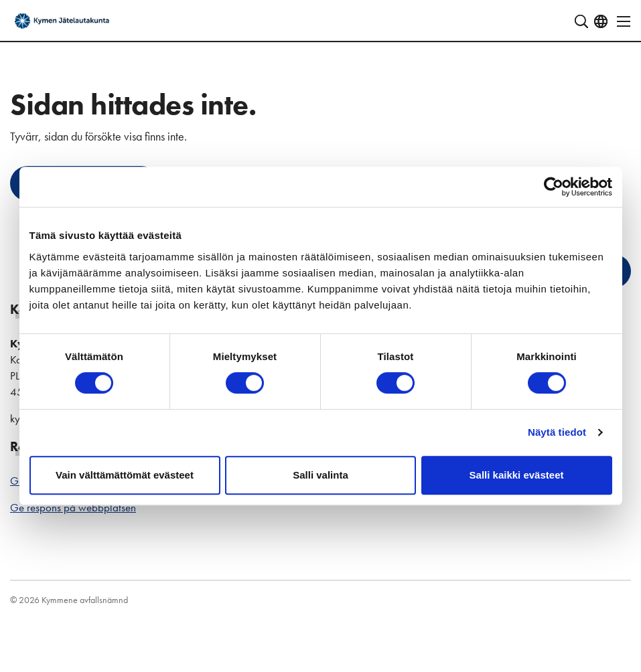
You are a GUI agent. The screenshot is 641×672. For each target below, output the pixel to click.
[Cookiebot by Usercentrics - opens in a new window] (554, 187)
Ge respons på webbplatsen (73, 507)
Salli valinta (320, 475)
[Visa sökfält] (581, 21)
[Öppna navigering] (620, 21)
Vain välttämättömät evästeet (125, 475)
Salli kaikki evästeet (517, 475)
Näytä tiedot (557, 432)
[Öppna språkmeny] (601, 21)
